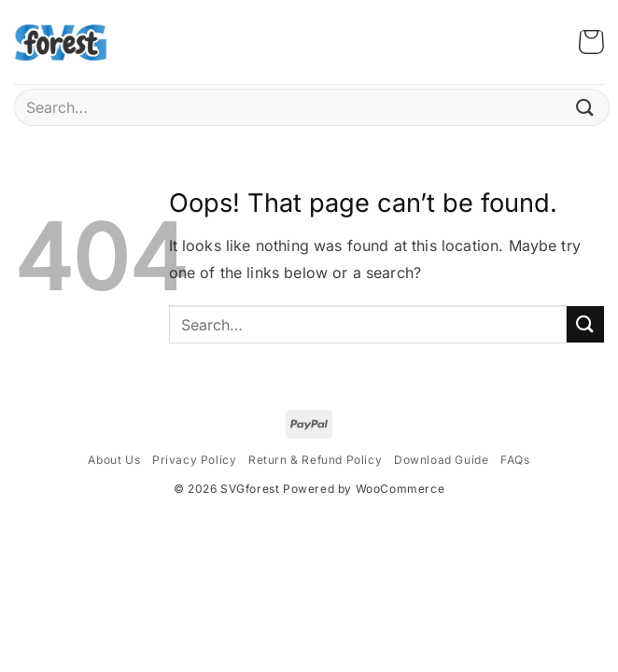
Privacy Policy (194, 460)
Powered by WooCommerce (364, 489)
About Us (114, 460)
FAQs (515, 460)
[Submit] (585, 107)
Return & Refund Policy (315, 460)
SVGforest (250, 489)
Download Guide (441, 460)
